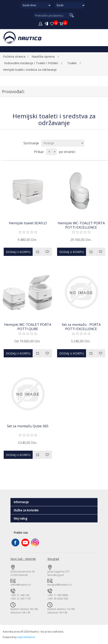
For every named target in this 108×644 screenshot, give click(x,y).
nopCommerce (26, 637)
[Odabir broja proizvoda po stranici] (51, 152)
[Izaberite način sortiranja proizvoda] (63, 143)
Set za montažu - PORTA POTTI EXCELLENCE (81, 327)
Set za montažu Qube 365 (28, 426)
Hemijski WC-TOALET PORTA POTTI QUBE (28, 327)
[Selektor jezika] (70, 5)
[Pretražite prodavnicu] (51, 15)
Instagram (35, 543)
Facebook (15, 543)
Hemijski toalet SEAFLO (28, 223)
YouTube (25, 543)
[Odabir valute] (36, 5)
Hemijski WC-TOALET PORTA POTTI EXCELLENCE (81, 225)
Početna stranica (14, 56)
